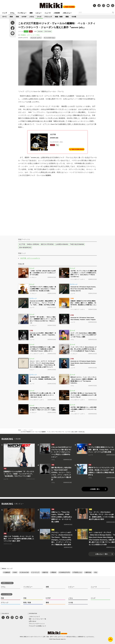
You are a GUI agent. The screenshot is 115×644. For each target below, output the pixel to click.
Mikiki (20, 430)
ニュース (48, 13)
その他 (74, 17)
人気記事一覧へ (95, 489)
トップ (5, 13)
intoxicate (40, 31)
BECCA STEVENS (47, 244)
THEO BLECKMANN (77, 244)
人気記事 (57, 13)
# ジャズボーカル (49, 38)
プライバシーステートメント (37, 624)
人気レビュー (67, 13)
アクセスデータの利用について (37, 626)
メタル (32, 17)
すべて (5, 17)
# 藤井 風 (45, 572)
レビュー (39, 13)
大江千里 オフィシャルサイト (30, 258)
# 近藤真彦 (7, 572)
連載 (31, 13)
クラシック (48, 17)
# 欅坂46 (53, 572)
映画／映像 (59, 17)
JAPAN (52, 145)
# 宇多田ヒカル (77, 572)
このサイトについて (34, 617)
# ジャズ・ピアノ (36, 38)
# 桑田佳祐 (88, 572)
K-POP (24, 17)
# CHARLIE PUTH (64, 572)
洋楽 (17, 17)
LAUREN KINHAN (62, 244)
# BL (96, 572)
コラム (12, 13)
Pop (57, 145)
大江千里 (22, 244)
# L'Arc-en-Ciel (24, 572)
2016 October (48, 31)
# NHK (15, 572)
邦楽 (11, 17)
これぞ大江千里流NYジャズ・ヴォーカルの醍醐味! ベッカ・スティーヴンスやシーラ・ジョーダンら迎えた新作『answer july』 (53, 432)
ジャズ (39, 17)
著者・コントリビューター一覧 (37, 619)
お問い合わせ (32, 621)
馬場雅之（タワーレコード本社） (31, 35)
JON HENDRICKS (25, 248)
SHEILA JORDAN (33, 244)
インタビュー (22, 13)
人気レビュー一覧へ (102, 554)
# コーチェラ (35, 572)
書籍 (67, 17)
